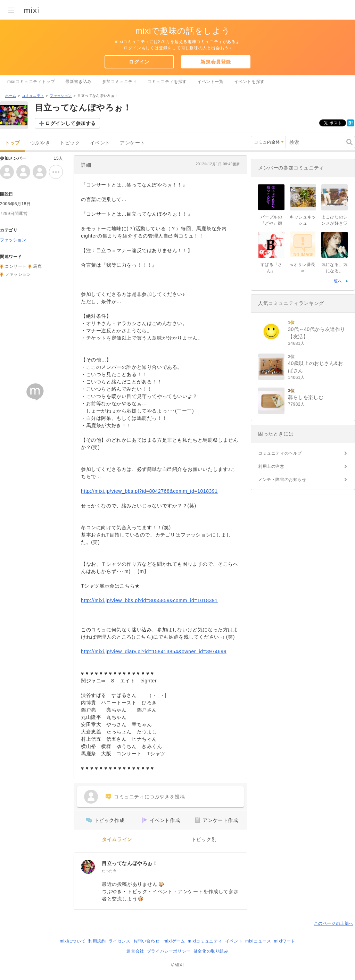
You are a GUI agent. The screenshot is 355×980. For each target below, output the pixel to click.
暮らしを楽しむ (306, 397)
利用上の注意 (271, 466)
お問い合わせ (147, 941)
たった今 (109, 871)
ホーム (11, 96)
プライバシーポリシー (169, 951)
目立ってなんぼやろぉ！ (130, 863)
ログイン (139, 62)
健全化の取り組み (211, 951)
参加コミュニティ (120, 82)
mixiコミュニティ (205, 941)
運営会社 (135, 951)
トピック (70, 143)
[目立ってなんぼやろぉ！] (88, 867)
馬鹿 (37, 266)
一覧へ (336, 281)
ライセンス (120, 941)
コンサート (16, 266)
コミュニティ (33, 96)
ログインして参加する (71, 123)
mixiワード (284, 941)
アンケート (133, 143)
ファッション (61, 96)
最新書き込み (79, 82)
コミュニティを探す (167, 82)
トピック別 (204, 840)
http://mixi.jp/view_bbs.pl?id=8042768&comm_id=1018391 (149, 491)
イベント (100, 143)
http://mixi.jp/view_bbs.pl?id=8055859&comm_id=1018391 (149, 600)
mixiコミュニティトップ (31, 82)
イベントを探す (249, 82)
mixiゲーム (174, 941)
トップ (13, 143)
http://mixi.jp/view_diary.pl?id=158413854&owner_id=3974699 (154, 651)
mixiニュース (258, 941)
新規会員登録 (216, 62)
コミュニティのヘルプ (280, 453)
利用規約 (97, 941)
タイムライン (117, 840)
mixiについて (73, 941)
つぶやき (40, 143)
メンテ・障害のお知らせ (282, 480)
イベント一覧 (210, 82)
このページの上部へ (334, 923)
